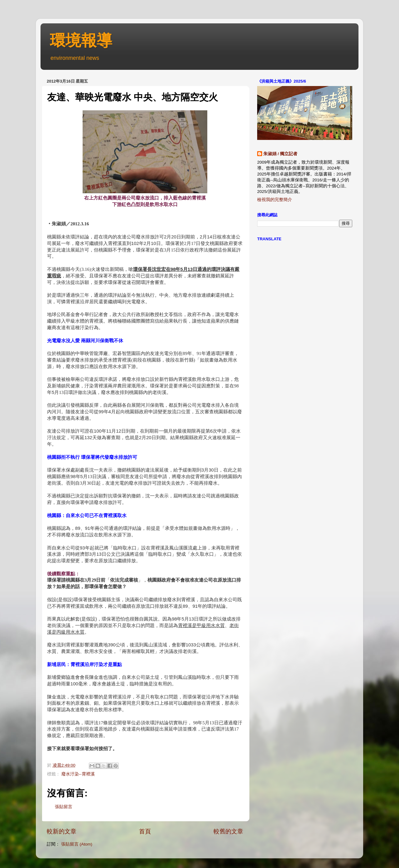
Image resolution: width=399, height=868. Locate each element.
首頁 (145, 831)
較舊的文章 (228, 831)
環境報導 (81, 41)
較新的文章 (62, 831)
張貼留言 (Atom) (77, 844)
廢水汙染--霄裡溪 (78, 774)
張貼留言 (64, 807)
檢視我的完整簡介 (275, 200)
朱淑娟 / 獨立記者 (280, 154)
